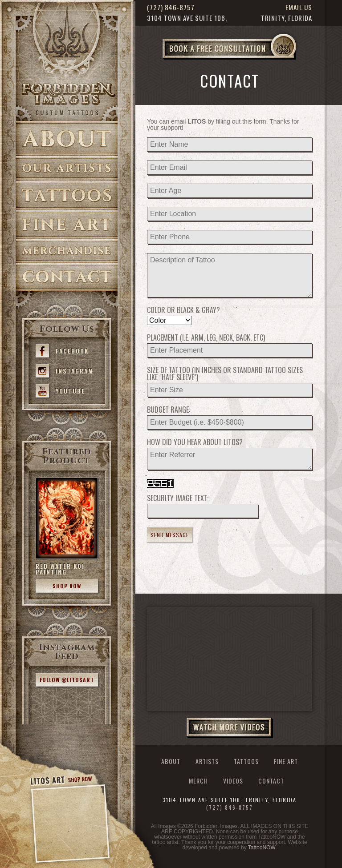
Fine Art (67, 225)
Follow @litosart (67, 680)
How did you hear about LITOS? (195, 442)
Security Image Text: (178, 498)
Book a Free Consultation (248, 59)
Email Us (299, 7)
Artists (67, 168)
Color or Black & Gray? (183, 310)
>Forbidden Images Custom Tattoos (67, 99)
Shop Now (67, 586)
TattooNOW (262, 848)
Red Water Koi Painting (60, 569)
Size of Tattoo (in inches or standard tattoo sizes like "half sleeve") (225, 374)
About (67, 139)
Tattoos (67, 195)
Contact (67, 277)
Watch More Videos (230, 728)
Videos (233, 781)
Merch (198, 781)
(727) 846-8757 (171, 7)
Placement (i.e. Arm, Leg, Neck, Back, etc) (206, 338)
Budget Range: (169, 410)
